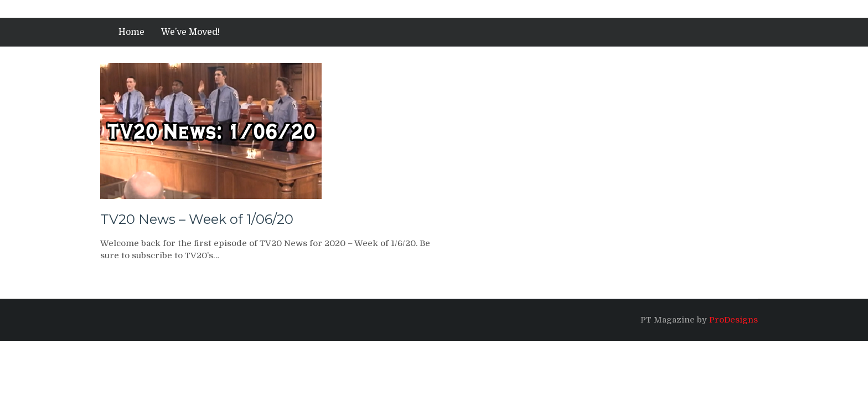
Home (131, 32)
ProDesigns (733, 320)
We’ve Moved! (190, 32)
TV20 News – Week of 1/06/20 (197, 219)
